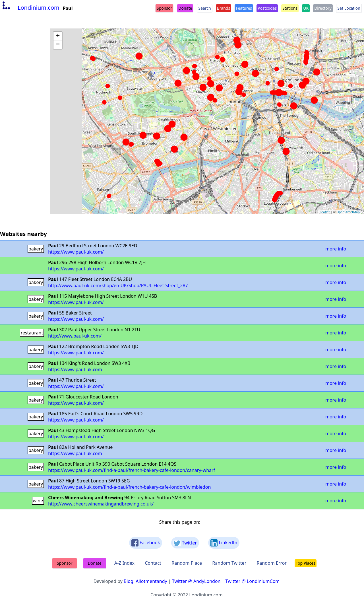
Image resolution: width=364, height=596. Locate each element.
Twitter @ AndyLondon (196, 581)
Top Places (306, 563)
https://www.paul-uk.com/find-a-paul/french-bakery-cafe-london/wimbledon (129, 487)
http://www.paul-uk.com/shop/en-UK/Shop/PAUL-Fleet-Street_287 (118, 285)
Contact (153, 563)
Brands (224, 8)
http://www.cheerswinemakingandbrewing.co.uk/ (101, 504)
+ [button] (58, 36)
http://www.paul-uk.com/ (75, 336)
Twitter (185, 543)
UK (306, 8)
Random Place (187, 563)
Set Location (349, 8)
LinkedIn (224, 543)
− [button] (58, 45)
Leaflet (325, 212)
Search (204, 8)
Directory (323, 8)
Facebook (146, 543)
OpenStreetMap (348, 212)
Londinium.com (30, 8)
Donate (185, 8)
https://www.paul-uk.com (75, 369)
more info (336, 249)
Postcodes (267, 8)
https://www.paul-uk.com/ (76, 252)
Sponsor (164, 8)
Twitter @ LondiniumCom (253, 581)
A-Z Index (124, 563)
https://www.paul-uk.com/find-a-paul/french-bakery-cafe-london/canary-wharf (132, 470)
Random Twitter (229, 563)
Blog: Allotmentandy (145, 581)
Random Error (272, 563)
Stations (290, 8)
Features (244, 8)
